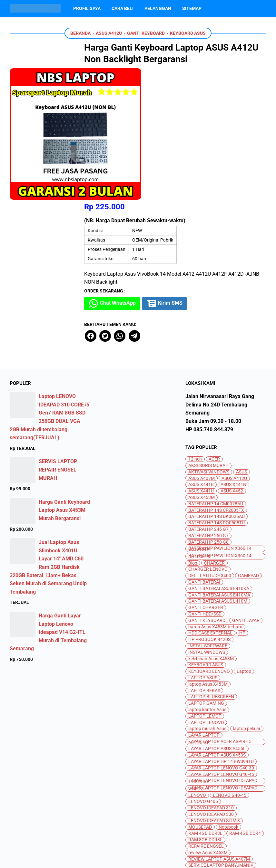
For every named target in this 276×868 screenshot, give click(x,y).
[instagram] (138, 833)
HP (242, 502)
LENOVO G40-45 (230, 665)
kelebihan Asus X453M (211, 528)
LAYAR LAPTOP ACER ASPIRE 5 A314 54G (220, 611)
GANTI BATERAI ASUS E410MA (219, 464)
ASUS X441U (201, 360)
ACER (214, 328)
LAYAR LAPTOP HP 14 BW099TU (221, 631)
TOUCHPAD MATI (231, 792)
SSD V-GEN (199, 786)
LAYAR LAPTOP (204, 604)
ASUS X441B (201, 354)
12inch (195, 328)
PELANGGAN (158, 8)
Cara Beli (123, 8)
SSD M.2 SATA (202, 773)
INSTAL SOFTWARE (208, 515)
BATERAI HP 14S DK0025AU (217, 386)
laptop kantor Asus (207, 579)
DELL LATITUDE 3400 (210, 445)
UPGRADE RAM (204, 798)
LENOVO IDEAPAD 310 (211, 677)
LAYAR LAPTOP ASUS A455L (217, 618)
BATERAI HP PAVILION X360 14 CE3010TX (220, 418)
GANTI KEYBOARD (207, 490)
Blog (193, 432)
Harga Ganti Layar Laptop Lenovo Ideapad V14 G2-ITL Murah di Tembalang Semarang (48, 501)
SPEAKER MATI (240, 754)
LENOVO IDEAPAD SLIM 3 (214, 690)
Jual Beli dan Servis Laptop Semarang (146, 858)
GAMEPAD (248, 445)
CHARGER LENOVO (208, 439)
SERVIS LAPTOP (205, 741)
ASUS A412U (234, 348)
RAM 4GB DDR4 (245, 703)
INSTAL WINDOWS (207, 522)
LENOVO (197, 665)
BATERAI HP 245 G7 (208, 399)
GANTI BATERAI (204, 451)
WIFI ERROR (240, 805)
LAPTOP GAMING (206, 572)
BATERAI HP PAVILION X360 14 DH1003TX (220, 425)
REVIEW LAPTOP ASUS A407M (219, 728)
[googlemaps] (169, 833)
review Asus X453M (208, 722)
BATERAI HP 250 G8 (208, 411)
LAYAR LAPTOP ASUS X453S (217, 624)
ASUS (241, 341)
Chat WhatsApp (138, 173)
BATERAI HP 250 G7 (208, 405)
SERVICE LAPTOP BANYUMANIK (221, 734)
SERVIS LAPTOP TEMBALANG (219, 747)
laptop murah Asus (207, 598)
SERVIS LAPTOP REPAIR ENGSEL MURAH (58, 339)
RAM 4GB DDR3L (205, 703)
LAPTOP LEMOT (205, 585)
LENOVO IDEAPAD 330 (211, 684)
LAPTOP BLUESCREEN (211, 566)
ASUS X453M (202, 367)
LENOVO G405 (203, 671)
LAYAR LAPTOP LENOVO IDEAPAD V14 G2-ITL (223, 658)
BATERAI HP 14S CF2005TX (216, 380)
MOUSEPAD (200, 696)
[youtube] (123, 833)
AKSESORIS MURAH (208, 335)
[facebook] (115, 205)
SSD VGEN (228, 786)
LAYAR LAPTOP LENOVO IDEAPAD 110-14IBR (223, 650)
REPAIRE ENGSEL (206, 715)
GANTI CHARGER (206, 477)
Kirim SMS (192, 173)
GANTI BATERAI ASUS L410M (218, 470)
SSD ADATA (229, 766)
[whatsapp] (144, 205)
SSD (246, 760)
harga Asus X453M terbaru (215, 496)
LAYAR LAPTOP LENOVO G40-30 (221, 637)
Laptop (244, 541)
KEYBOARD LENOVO (209, 541)
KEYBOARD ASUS (206, 534)
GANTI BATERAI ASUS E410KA (219, 458)
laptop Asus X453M (208, 553)
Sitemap (192, 8)
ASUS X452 (232, 360)
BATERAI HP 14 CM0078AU (216, 373)
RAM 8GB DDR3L (205, 709)
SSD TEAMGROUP (232, 779)
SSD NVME (234, 773)
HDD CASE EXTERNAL (210, 502)
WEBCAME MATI (205, 805)
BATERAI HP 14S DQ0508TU (217, 392)
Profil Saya (87, 8)
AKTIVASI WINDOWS (209, 341)
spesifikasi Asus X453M (212, 760)
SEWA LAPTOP (203, 754)
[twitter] (130, 205)
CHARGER (214, 432)
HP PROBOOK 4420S (209, 509)
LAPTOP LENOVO (206, 591)
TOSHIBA (198, 792)
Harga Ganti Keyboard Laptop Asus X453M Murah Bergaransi (64, 379)
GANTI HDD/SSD (205, 483)
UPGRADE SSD (241, 798)
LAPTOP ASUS (203, 547)
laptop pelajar (247, 598)
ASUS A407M (202, 348)
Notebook (228, 696)
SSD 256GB (200, 766)
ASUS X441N (233, 354)
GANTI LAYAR (246, 490)
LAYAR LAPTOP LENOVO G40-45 (221, 644)
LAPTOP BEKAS (204, 560)
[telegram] (159, 205)
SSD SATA (198, 779)
